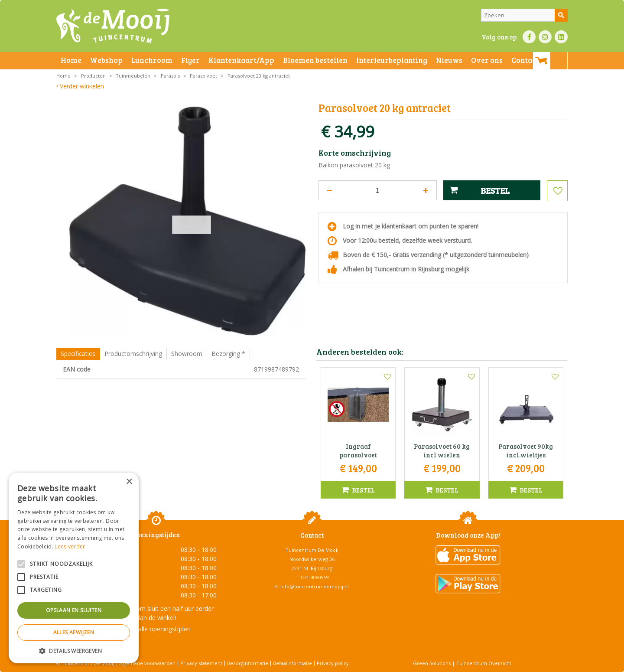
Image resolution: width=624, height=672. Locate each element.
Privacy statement (201, 663)
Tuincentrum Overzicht (484, 663)
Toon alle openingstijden (156, 629)
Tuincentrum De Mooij (312, 550)
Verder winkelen (82, 86)
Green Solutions (432, 663)
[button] (74, 651)
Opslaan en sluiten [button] (74, 610)
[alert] (74, 568)
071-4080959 (315, 577)
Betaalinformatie (292, 663)
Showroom (187, 354)
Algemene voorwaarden (147, 663)
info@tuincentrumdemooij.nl (315, 586)
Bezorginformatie (248, 663)
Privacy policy (333, 663)
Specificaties (78, 354)
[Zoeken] (524, 15)
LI (561, 37)
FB (529, 37)
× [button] (129, 482)
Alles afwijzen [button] (74, 632)
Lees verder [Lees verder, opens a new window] (70, 546)
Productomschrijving (133, 354)
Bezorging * (228, 354)
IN (545, 37)
